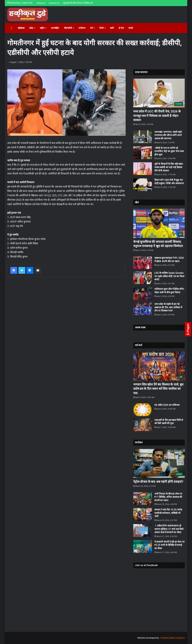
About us (41, 3)
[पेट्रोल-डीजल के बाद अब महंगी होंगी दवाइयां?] (159, 463)
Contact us (54, 3)
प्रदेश (31, 28)
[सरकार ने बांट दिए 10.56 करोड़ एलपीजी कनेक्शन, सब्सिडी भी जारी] (143, 514)
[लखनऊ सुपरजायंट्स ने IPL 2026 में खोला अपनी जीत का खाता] (143, 263)
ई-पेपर (121, 28)
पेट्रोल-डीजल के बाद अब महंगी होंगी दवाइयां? (158, 482)
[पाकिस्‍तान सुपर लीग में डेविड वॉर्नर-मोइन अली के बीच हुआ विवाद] (143, 294)
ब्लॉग (112, 28)
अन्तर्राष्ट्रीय (55, 28)
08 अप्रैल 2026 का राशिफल (167, 405)
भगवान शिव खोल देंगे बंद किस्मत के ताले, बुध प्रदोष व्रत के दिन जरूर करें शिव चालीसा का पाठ (158, 389)
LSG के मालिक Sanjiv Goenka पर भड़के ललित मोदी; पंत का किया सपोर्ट (169, 276)
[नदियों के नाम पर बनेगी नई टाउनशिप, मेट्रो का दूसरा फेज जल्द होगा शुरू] (143, 153)
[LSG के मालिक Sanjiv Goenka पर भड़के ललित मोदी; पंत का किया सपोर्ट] (143, 278)
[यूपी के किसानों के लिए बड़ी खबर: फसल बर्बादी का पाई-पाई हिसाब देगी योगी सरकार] (143, 169)
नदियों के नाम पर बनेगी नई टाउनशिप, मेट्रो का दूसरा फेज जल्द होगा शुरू (169, 151)
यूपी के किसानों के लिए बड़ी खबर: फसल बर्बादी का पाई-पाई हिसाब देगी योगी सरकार (169, 167)
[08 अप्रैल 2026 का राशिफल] (143, 410)
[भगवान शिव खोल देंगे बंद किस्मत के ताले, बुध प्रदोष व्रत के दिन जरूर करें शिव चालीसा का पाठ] (159, 366)
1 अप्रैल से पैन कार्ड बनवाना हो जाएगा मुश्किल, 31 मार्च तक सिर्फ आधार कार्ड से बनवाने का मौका (169, 529)
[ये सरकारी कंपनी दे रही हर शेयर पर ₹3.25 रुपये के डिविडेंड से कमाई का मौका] (143, 547)
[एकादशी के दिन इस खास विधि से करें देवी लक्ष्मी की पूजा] (143, 425)
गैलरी (101, 28)
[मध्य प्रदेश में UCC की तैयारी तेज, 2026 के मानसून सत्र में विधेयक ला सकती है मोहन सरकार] (159, 93)
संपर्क (131, 28)
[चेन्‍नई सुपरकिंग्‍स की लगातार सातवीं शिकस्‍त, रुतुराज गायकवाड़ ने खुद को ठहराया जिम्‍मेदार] (159, 223)
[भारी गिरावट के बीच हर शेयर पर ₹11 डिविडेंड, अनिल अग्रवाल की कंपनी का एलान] (143, 499)
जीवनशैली (68, 28)
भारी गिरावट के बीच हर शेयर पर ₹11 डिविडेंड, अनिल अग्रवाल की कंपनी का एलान (168, 497)
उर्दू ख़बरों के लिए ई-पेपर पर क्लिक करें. (78, 3)
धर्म (91, 28)
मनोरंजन (82, 28)
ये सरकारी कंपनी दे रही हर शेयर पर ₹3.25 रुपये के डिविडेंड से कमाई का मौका (169, 545)
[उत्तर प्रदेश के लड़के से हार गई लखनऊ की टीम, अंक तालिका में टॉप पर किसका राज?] (143, 309)
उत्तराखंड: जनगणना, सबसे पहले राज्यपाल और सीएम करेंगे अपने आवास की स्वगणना (168, 135)
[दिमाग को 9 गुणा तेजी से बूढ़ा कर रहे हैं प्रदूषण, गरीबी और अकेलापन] (143, 185)
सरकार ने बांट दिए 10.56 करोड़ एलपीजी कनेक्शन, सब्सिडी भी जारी (168, 513)
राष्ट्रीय (42, 28)
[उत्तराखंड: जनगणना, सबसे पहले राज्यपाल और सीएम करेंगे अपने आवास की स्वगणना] (143, 137)
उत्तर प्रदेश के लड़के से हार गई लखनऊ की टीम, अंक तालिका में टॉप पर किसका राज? (168, 307)
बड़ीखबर (21, 28)
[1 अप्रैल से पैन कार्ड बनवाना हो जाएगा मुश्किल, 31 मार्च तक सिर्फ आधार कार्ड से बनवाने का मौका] (143, 530)
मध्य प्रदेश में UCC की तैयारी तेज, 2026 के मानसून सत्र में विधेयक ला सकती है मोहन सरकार (157, 116)
